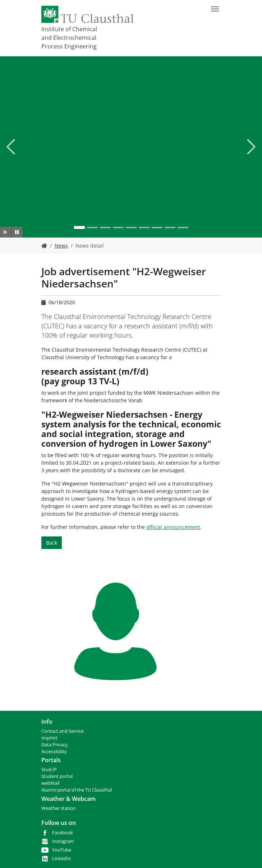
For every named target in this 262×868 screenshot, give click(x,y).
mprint (50, 738)
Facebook (63, 833)
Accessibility (54, 752)
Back (52, 543)
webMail (50, 783)
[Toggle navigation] (215, 9)
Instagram (63, 841)
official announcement (173, 527)
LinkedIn (61, 858)
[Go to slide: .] (79, 227)
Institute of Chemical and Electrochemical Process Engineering (69, 38)
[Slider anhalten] (17, 232)
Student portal (57, 776)
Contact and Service (63, 731)
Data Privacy (55, 745)
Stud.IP (49, 770)
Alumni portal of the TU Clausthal (77, 790)
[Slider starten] (6, 232)
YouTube (62, 850)
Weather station (59, 808)
